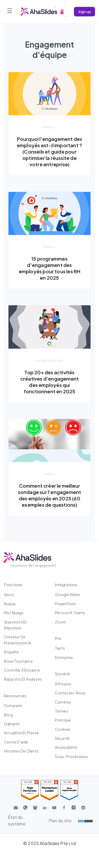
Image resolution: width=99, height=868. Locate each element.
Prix (58, 638)
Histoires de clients (21, 751)
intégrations (66, 585)
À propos (63, 684)
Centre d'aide (16, 742)
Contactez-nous (70, 693)
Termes (62, 711)
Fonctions (13, 585)
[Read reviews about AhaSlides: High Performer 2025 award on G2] (30, 790)
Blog (8, 715)
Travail (49, 127)
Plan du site (60, 821)
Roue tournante (18, 661)
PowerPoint (66, 604)
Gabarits (12, 724)
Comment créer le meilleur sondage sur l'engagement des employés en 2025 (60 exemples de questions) (50, 495)
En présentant (49, 361)
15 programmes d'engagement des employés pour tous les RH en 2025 (50, 268)
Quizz (9, 594)
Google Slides (68, 594)
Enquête (11, 652)
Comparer (13, 705)
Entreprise (64, 657)
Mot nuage (14, 613)
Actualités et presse (21, 733)
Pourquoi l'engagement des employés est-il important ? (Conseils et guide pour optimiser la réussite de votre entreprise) (50, 152)
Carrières (63, 702)
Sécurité (62, 738)
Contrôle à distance (22, 670)
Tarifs (60, 648)
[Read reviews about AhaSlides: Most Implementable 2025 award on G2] (69, 790)
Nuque (10, 604)
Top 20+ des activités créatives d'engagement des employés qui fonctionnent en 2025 (49, 382)
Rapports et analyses (23, 679)
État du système (17, 821)
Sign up (84, 11)
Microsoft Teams (70, 613)
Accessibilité (66, 747)
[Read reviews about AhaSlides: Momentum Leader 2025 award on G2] (49, 790)
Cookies (63, 729)
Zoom (61, 622)
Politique (63, 720)
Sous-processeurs (72, 756)
